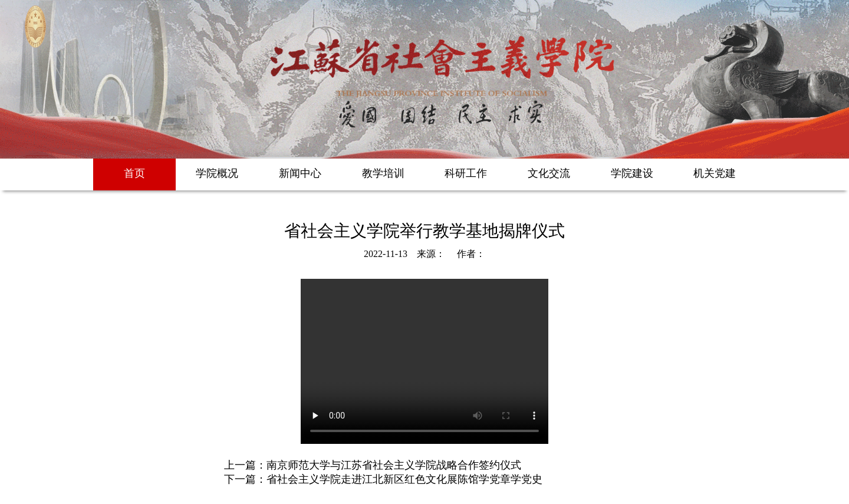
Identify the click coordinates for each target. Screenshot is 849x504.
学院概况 (217, 173)
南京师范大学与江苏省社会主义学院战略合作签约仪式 (394, 465)
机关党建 (715, 173)
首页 (134, 173)
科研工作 (466, 173)
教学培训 (383, 173)
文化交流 (549, 173)
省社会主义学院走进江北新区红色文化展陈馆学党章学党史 (404, 479)
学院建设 (632, 173)
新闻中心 (300, 173)
